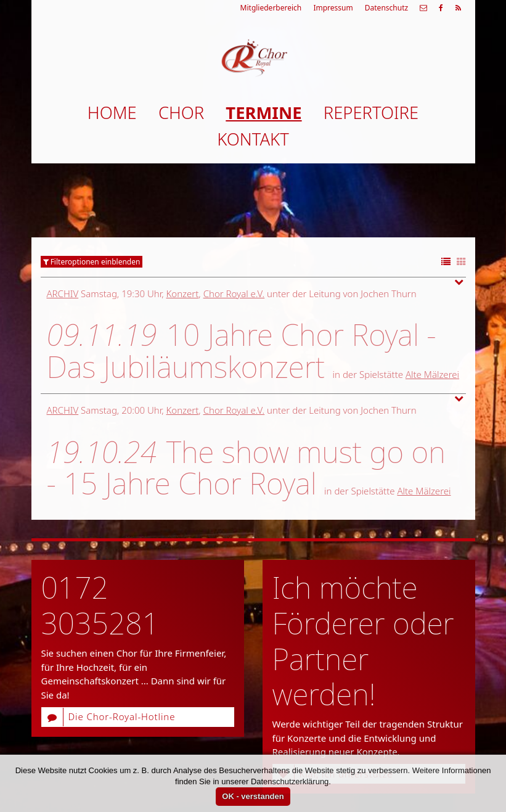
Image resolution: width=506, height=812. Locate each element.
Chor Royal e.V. (234, 293)
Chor (181, 113)
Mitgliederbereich (271, 8)
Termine (263, 113)
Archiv (63, 293)
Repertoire (371, 113)
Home (112, 113)
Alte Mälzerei (432, 374)
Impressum (333, 8)
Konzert (183, 293)
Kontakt (253, 139)
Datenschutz (386, 8)
